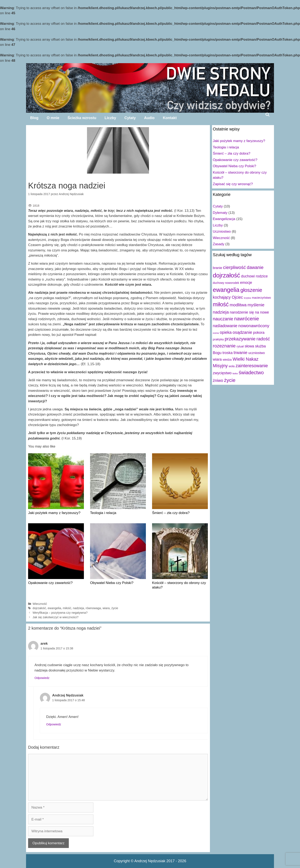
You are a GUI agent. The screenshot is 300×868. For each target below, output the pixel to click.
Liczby (110, 118)
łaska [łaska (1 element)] (235, 373)
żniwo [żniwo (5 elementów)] (218, 380)
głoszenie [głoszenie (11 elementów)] (251, 290)
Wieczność (40, 604)
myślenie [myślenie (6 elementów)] (256, 305)
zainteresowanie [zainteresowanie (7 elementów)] (252, 366)
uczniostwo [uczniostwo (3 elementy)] (257, 353)
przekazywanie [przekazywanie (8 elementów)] (240, 339)
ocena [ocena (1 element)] (216, 333)
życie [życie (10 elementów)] (230, 380)
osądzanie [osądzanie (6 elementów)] (242, 332)
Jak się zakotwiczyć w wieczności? (56, 617)
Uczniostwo (222, 232)
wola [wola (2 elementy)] (232, 366)
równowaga (93, 608)
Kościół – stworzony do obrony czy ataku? (179, 585)
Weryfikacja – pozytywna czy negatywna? (60, 613)
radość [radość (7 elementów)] (263, 339)
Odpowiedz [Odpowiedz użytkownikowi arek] (42, 678)
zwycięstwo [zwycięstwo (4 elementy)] (222, 373)
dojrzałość (39, 608)
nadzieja (79, 608)
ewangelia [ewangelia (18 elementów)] (226, 290)
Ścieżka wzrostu (82, 118)
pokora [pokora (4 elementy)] (259, 333)
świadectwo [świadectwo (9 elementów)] (251, 373)
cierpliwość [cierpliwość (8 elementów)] (235, 267)
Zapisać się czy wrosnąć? (233, 184)
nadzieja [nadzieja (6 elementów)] (221, 312)
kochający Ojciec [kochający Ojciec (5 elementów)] (228, 297)
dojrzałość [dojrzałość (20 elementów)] (226, 275)
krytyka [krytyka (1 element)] (248, 298)
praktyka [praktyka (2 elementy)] (218, 339)
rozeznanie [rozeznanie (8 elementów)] (224, 346)
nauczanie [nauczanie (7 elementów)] (223, 319)
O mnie (53, 118)
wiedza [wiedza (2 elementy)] (227, 360)
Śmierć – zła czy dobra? (171, 513)
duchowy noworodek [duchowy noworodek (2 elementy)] (226, 283)
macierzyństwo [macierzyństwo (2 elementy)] (261, 298)
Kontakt (170, 118)
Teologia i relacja (103, 513)
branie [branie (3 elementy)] (217, 268)
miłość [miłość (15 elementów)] (221, 304)
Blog (34, 118)
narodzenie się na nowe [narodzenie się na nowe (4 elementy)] (249, 312)
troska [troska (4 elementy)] (228, 353)
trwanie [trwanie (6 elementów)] (240, 352)
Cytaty (130, 118)
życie (115, 608)
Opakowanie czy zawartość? (50, 583)
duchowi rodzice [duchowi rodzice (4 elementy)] (254, 276)
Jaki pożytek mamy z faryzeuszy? (54, 513)
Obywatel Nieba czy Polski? (112, 583)
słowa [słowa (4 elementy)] (249, 346)
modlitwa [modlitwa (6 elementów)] (238, 305)
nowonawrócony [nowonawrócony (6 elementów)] (254, 326)
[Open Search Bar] (267, 115)
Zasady (219, 244)
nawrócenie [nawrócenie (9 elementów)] (246, 319)
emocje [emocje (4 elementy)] (246, 283)
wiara (106, 608)
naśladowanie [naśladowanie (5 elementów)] (225, 326)
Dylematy (220, 213)
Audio (149, 118)
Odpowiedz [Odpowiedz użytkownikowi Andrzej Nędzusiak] (54, 724)
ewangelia (54, 608)
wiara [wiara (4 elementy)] (217, 359)
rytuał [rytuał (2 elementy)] (240, 346)
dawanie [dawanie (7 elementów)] (255, 267)
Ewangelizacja (224, 219)
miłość (67, 608)
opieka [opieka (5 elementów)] (226, 332)
